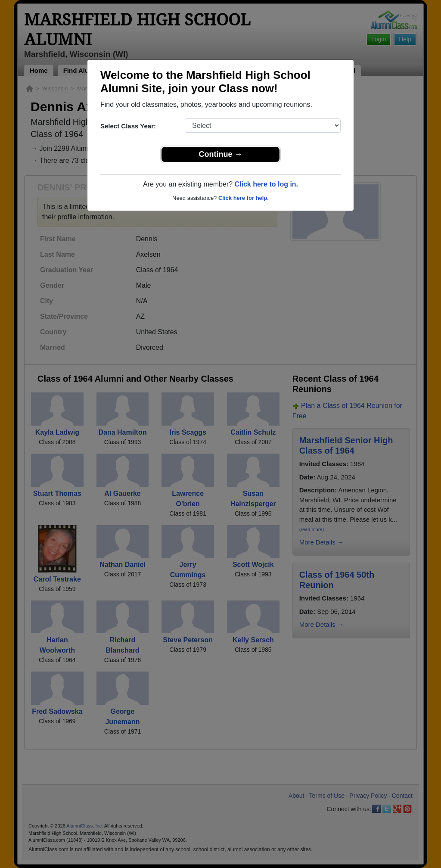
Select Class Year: (128, 126)
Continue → (221, 154)
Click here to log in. (266, 184)
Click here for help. (244, 198)
